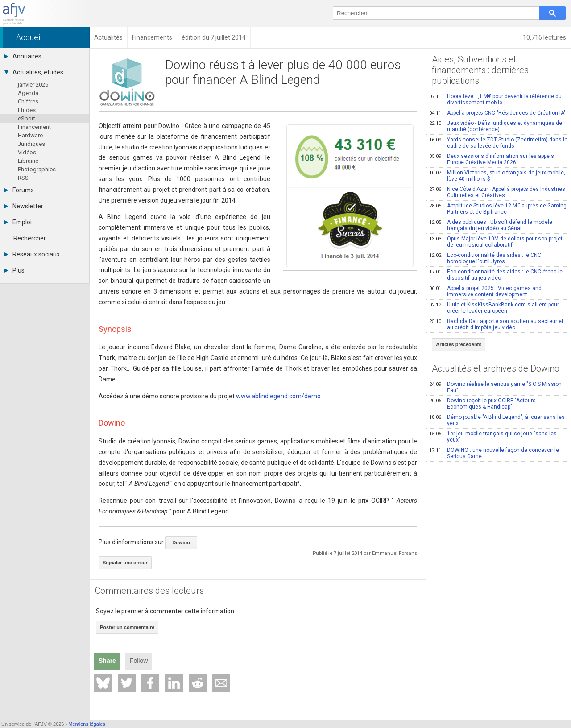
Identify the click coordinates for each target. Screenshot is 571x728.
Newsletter (24, 206)
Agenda (28, 93)
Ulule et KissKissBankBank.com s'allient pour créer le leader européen (494, 308)
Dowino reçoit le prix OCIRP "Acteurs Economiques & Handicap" (482, 404)
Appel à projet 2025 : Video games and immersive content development (485, 291)
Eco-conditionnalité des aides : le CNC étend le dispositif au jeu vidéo (496, 275)
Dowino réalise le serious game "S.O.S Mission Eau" (495, 387)
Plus (14, 270)
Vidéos (27, 152)
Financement (34, 127)
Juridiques (31, 144)
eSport (27, 118)
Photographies (37, 169)
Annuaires (23, 56)
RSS (23, 178)
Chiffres (28, 101)
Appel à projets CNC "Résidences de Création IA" (497, 113)
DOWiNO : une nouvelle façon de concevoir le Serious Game (494, 453)
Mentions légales (87, 724)
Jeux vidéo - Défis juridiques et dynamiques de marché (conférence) (496, 126)
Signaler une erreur (125, 563)
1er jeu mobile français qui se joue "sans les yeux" (493, 437)
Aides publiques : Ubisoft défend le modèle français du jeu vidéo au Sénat (491, 225)
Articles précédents (459, 344)
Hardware (30, 135)
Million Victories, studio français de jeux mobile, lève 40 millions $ (497, 176)
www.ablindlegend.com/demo (278, 396)
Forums (19, 190)
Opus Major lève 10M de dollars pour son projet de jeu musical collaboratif (496, 242)
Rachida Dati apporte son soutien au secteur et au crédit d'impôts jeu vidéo (496, 324)
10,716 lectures (544, 37)
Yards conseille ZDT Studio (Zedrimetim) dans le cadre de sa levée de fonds (498, 143)
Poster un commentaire (127, 627)
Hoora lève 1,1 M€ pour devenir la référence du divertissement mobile (495, 99)
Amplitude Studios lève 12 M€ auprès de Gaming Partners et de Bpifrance (498, 209)
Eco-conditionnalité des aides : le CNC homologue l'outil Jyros (485, 258)
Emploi (18, 222)
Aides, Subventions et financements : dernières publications (480, 70)
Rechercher (30, 238)
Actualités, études (34, 72)
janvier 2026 (33, 85)
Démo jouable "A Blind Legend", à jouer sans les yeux (497, 420)
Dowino (181, 542)
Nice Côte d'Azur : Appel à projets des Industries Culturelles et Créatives (497, 192)
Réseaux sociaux (32, 254)
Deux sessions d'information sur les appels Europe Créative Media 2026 (492, 159)
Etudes (27, 110)
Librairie (28, 161)
